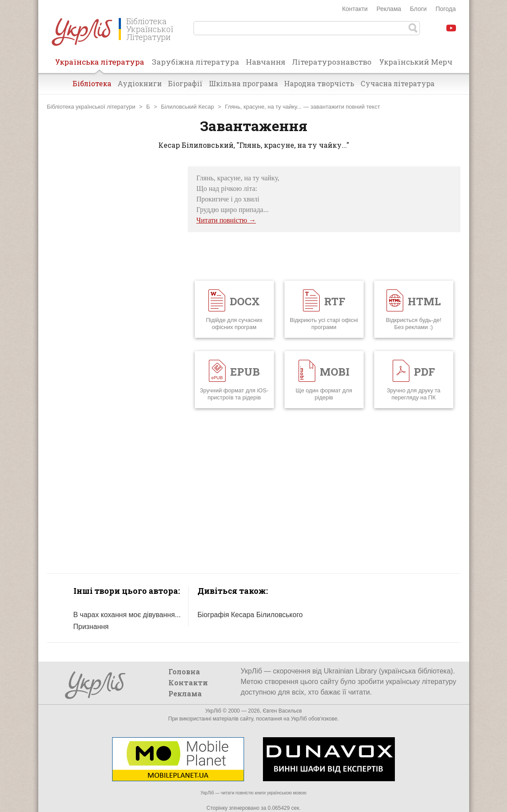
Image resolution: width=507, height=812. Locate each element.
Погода (445, 9)
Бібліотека (92, 83)
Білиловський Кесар (188, 107)
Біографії (185, 83)
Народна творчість (319, 83)
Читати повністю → (226, 220)
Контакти (355, 9)
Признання (91, 627)
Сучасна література (398, 83)
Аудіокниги (140, 83)
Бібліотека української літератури (91, 107)
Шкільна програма (243, 83)
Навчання (266, 62)
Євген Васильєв (282, 711)
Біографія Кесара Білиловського (250, 615)
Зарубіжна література (195, 62)
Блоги (418, 9)
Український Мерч (416, 62)
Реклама (389, 9)
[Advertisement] (113, 298)
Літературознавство (332, 62)
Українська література (100, 65)
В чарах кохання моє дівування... (127, 615)
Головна (184, 671)
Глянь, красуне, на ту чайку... (263, 107)
